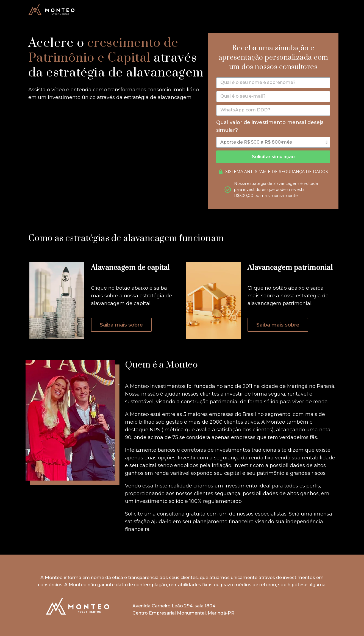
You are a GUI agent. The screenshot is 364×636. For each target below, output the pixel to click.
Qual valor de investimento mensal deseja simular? (270, 126)
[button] (121, 325)
